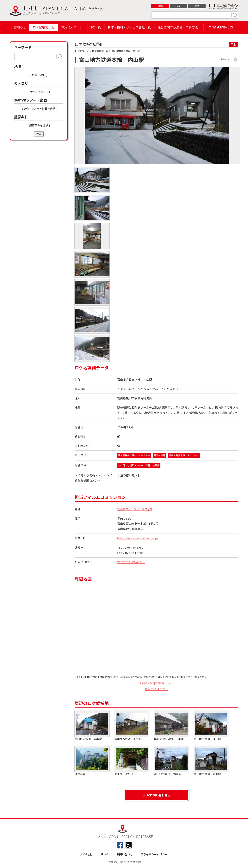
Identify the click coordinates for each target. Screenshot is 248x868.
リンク (105, 855)
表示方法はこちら (157, 689)
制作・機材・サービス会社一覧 (129, 27)
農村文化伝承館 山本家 (171, 726)
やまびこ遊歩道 (132, 761)
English (178, 6)
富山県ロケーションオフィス (136, 509)
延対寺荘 (92, 761)
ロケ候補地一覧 (44, 27)
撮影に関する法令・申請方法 (178, 27)
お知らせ (20, 27)
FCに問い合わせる (158, 795)
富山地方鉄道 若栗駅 (211, 761)
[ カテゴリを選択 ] (39, 92)
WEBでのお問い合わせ (132, 562)
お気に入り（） (73, 27)
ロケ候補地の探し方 (219, 27)
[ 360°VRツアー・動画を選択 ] (39, 109)
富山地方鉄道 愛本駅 (92, 726)
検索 (39, 134)
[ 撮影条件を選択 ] (39, 125)
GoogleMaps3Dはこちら (156, 683)
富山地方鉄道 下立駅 (132, 726)
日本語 (160, 6)
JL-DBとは (87, 855)
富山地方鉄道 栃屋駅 (171, 761)
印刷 (233, 44)
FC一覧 (96, 27)
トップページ (82, 51)
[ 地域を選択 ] (39, 75)
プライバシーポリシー (154, 855)
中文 (197, 6)
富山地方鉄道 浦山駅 (211, 726)
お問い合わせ (125, 855)
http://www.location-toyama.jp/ (139, 538)
